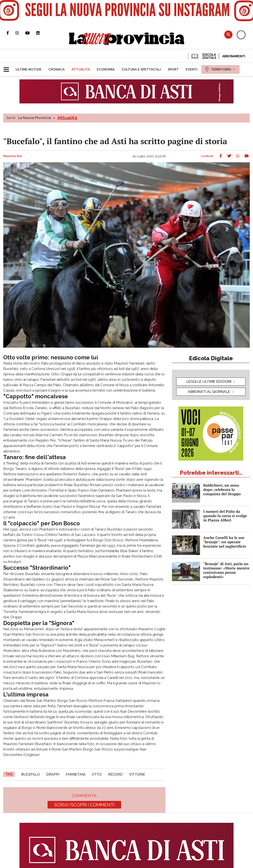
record (115, 774)
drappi (53, 774)
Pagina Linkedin (41, 33)
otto (97, 774)
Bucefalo (30, 774)
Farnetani (75, 774)
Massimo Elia (13, 156)
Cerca (228, 35)
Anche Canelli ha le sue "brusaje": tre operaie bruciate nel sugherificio (225, 542)
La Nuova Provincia (34, 118)
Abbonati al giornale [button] (209, 392)
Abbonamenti (234, 56)
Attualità (67, 118)
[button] (8, 68)
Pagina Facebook (11, 33)
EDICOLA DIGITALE (204, 56)
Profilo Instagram (20, 33)
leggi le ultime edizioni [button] (209, 381)
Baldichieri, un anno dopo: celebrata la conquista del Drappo (222, 489)
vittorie (137, 774)
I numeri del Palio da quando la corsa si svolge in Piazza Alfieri (225, 516)
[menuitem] (29, 69)
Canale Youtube (31, 33)
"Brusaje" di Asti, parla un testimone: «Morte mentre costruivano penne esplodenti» (226, 570)
